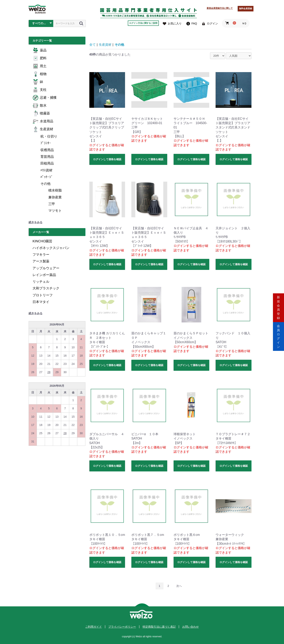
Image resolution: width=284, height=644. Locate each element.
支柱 (40, 90)
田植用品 (47, 163)
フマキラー (41, 255)
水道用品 (43, 121)
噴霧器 (41, 113)
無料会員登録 (246, 8)
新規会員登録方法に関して (220, 8)
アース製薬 (41, 261)
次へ (179, 586)
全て (92, 45)
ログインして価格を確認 (107, 159)
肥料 (40, 58)
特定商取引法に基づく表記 (159, 627)
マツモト (55, 211)
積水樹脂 (55, 190)
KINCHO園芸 (42, 241)
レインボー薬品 (44, 275)
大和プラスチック (46, 288)
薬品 (40, 50)
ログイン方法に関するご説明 (143, 23)
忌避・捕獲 (45, 98)
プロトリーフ (43, 295)
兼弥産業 (55, 197)
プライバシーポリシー (122, 627)
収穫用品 (47, 150)
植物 (40, 74)
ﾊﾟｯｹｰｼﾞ (47, 177)
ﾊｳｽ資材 (46, 170)
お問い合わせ (191, 627)
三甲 (52, 204)
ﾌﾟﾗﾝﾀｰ (46, 143)
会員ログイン (278, 339)
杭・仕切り (49, 136)
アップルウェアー (46, 268)
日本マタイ (41, 302)
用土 (40, 66)
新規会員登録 (278, 305)
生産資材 (43, 129)
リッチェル (41, 282)
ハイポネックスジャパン (51, 248)
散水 (40, 106)
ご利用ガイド (93, 627)
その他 (45, 184)
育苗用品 (47, 157)
